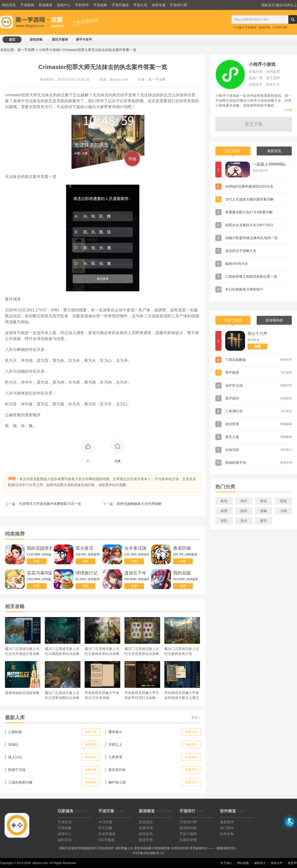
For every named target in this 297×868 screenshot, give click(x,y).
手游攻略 (100, 5)
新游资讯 (146, 834)
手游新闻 (27, 5)
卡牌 (283, 511)
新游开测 (146, 840)
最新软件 (227, 822)
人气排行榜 (280, 27)
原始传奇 (264, 27)
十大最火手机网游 (245, 27)
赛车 (264, 521)
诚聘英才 (260, 863)
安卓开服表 (107, 834)
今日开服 (105, 822)
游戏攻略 (36, 39)
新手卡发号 (84, 39)
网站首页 (9, 5)
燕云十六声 (257, 334)
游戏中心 (64, 5)
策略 (264, 511)
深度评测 (146, 828)
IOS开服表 (106, 840)
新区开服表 (60, 39)
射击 (264, 501)
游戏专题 (159, 5)
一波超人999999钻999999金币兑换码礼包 (271, 164)
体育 (224, 511)
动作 (244, 501)
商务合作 (277, 863)
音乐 (244, 521)
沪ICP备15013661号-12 (148, 853)
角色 (224, 501)
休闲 (244, 511)
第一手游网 (26, 50)
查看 (37, 561)
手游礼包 (140, 5)
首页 (12, 39)
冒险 (283, 501)
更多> (196, 718)
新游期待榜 (188, 828)
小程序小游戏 (49, 50)
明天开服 (105, 828)
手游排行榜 (178, 5)
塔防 (224, 521)
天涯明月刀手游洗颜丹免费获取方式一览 (50, 504)
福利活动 (65, 840)
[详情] (288, 110)
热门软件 (227, 828)
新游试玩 (146, 822)
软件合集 (227, 834)
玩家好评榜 (188, 840)
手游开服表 (120, 5)
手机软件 (82, 5)
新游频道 (46, 5)
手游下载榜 (188, 834)
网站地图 (243, 863)
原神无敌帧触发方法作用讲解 (139, 504)
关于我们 (226, 863)
